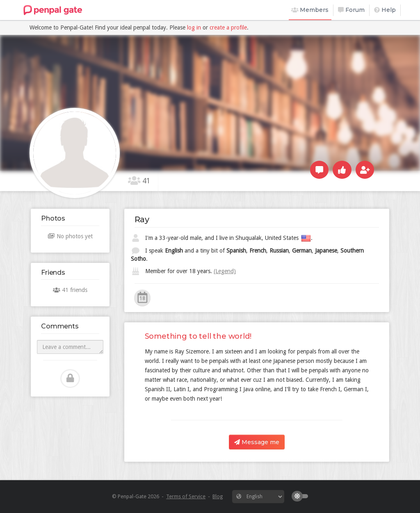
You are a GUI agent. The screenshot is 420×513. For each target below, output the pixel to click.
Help (385, 10)
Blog (218, 496)
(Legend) (225, 271)
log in (194, 27)
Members (310, 10)
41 (139, 180)
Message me (257, 442)
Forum (351, 10)
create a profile (228, 27)
